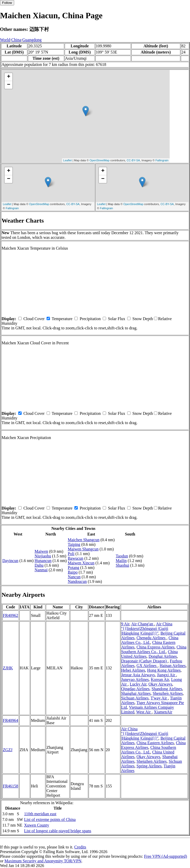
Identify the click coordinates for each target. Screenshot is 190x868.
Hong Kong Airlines (164, 670)
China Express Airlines (156, 647)
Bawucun (75, 558)
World (5, 40)
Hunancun (43, 561)
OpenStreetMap (100, 160)
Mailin (121, 561)
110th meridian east (40, 814)
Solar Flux (116, 319)
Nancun (74, 577)
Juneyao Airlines (135, 680)
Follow (7, 3)
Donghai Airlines (163, 656)
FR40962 (11, 615)
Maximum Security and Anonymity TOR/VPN (43, 861)
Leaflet (68, 160)
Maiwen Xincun (81, 563)
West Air (144, 712)
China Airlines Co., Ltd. (150, 640)
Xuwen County (36, 825)
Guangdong (32, 40)
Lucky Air (138, 684)
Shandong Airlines (167, 689)
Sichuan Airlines (135, 698)
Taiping (74, 544)
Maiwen (41, 551)
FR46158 (11, 786)
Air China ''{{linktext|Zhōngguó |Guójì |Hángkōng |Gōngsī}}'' (147, 629)
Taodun (122, 556)
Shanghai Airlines (136, 693)
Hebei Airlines (133, 670)
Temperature (62, 319)
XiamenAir (163, 712)
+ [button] (9, 77)
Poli (71, 554)
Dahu (39, 565)
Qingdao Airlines (135, 689)
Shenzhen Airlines (168, 693)
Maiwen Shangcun (83, 549)
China (16, 40)
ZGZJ (8, 750)
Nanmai (41, 570)
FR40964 (11, 720)
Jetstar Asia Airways (138, 675)
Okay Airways (160, 684)
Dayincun (10, 561)
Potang (73, 568)
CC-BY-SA (133, 160)
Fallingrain (162, 160)
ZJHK (8, 668)
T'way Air (159, 698)
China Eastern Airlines (155, 743)
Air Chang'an (143, 624)
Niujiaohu (43, 556)
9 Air (125, 624)
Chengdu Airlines (151, 638)
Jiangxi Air (166, 675)
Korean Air (160, 680)
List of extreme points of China (50, 819)
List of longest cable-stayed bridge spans (58, 831)
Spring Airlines (149, 766)
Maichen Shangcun (84, 540)
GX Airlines (147, 666)
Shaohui (122, 565)
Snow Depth (143, 319)
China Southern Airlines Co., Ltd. (154, 649)
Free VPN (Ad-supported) (165, 856)
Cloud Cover (34, 319)
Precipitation (90, 319)
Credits (80, 847)
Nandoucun (77, 581)
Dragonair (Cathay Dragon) (145, 661)
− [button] (9, 85)
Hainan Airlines (173, 666)
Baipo (73, 572)
